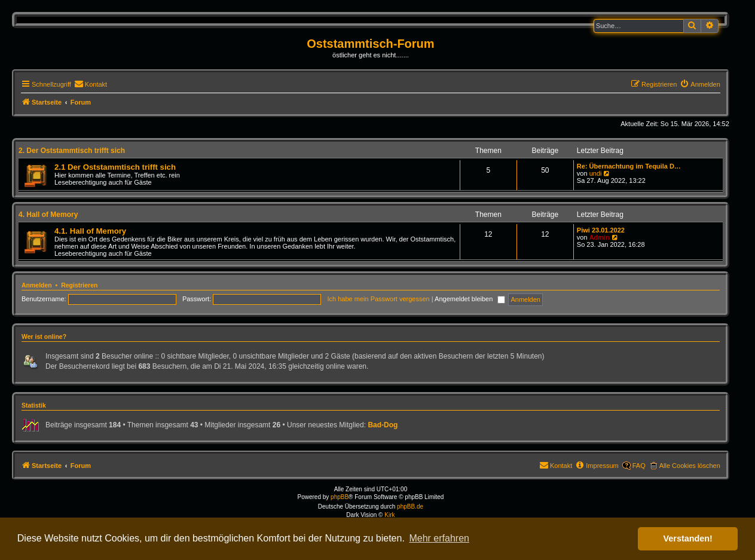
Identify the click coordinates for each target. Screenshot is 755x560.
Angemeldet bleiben (470, 299)
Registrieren (79, 285)
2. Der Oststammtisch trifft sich (72, 151)
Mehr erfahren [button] (439, 538)
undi (596, 173)
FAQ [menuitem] (639, 466)
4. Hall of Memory (48, 215)
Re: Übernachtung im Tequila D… (629, 166)
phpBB (340, 497)
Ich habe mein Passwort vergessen (379, 299)
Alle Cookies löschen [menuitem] (690, 466)
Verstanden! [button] (688, 538)
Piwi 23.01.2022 (601, 230)
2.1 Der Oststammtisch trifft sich (115, 167)
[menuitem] (91, 84)
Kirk (389, 515)
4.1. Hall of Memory (90, 231)
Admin (600, 237)
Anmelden (37, 285)
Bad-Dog (383, 425)
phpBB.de (410, 507)
